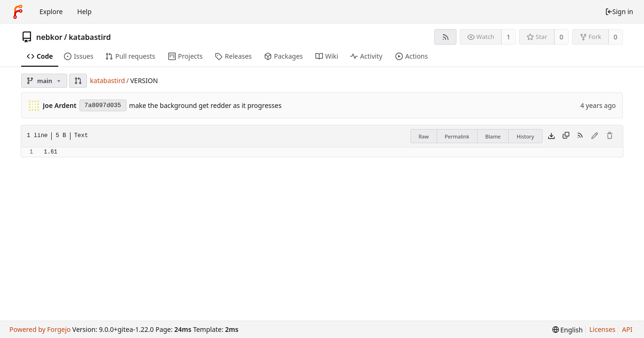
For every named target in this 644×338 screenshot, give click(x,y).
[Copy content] (566, 136)
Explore (51, 12)
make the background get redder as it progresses (205, 105)
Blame (493, 136)
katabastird (90, 37)
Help (84, 12)
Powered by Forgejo (40, 329)
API (627, 329)
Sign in (619, 12)
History (525, 136)
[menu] (568, 330)
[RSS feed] (445, 37)
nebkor (49, 37)
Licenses (603, 329)
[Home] (18, 12)
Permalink (457, 136)
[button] (78, 81)
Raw (424, 136)
